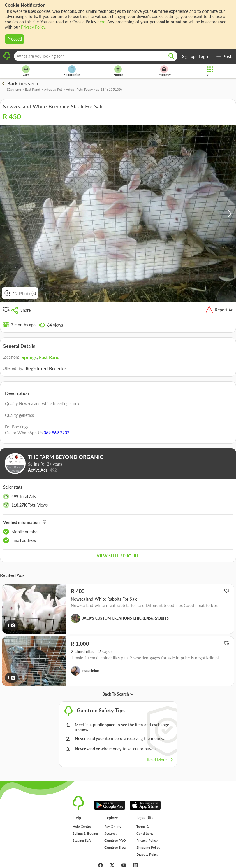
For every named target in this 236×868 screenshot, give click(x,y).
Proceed (15, 39)
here (101, 22)
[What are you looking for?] (96, 56)
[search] (171, 56)
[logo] (7, 60)
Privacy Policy (33, 27)
